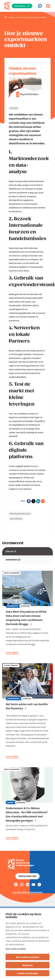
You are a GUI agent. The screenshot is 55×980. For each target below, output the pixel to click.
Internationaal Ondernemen (20, 514)
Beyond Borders (16, 519)
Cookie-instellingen (27, 973)
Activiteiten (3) (13, 560)
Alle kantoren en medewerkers (28, 892)
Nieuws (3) (11, 551)
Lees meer (12, 653)
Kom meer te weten (16, 948)
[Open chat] (41, 6)
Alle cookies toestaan (27, 957)
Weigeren (27, 965)
